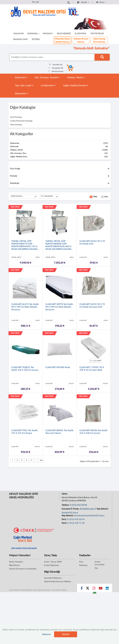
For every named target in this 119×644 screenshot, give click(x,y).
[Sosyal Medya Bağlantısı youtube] (101, 589)
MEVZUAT (48, 34)
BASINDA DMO (20, 39)
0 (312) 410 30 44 (76, 519)
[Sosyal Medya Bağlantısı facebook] (82, 589)
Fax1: (64, 519)
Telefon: (66, 505)
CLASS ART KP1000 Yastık (58, 367)
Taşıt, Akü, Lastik (24, 85)
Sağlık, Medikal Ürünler (76, 85)
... (36, 460)
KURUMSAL (34, 34)
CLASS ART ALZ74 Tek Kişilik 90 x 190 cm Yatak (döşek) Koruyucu (25, 307)
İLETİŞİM (36, 39)
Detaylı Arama (56, 71)
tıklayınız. (47, 634)
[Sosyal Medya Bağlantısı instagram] (94, 589)
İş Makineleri (48, 85)
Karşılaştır (56, 68)
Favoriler (56, 65)
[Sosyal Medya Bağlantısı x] (88, 589)
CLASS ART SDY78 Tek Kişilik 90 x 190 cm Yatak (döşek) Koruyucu (59, 307)
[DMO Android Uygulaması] (95, 593)
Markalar (14, 176)
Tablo (93, 197)
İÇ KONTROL (81, 34)
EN (37, 2)
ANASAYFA (19, 34)
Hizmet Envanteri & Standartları (23, 569)
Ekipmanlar (21, 93)
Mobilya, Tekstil (76, 77)
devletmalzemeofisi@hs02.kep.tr (89, 516)
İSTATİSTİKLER (97, 34)
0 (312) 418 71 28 (76, 523)
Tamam (65, 634)
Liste (104, 197)
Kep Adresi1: (103, 509)
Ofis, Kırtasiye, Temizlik (47, 77)
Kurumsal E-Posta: (71, 509)
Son (41, 460)
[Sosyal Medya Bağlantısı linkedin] (107, 589)
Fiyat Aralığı (15, 169)
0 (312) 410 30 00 (78, 505)
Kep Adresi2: (68, 516)
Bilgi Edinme (14, 565)
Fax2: (64, 523)
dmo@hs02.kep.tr (70, 513)
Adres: (65, 494)
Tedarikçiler (15, 183)
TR (33, 2)
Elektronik (21, 77)
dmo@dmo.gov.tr (88, 509)
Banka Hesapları (16, 562)
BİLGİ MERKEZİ (64, 34)
